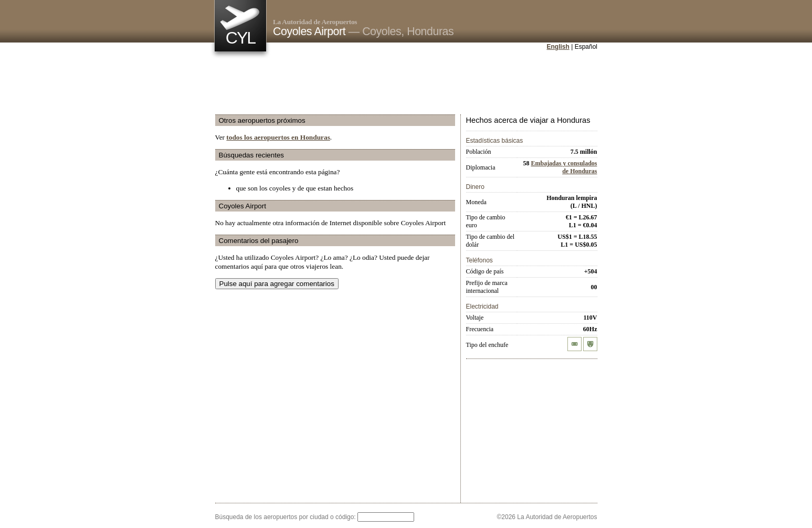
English (558, 47)
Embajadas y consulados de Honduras (564, 167)
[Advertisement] (406, 83)
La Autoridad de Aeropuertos (315, 22)
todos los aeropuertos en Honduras (278, 137)
